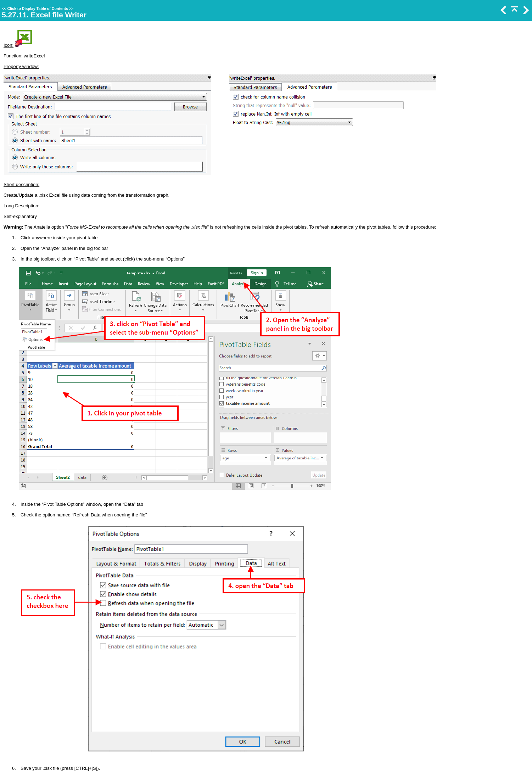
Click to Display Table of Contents (38, 9)
